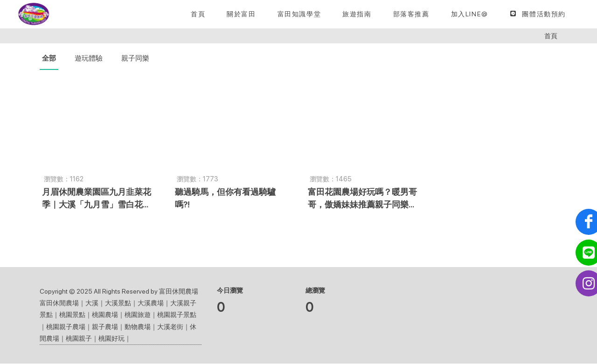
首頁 (551, 36)
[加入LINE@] (470, 14)
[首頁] (198, 14)
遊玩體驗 (89, 59)
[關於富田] (241, 14)
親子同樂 (135, 59)
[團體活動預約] (538, 14)
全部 (49, 59)
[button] (299, 14)
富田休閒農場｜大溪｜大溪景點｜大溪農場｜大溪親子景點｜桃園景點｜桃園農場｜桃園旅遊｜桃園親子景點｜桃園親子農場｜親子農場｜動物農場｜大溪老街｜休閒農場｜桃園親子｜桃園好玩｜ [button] (118, 321)
